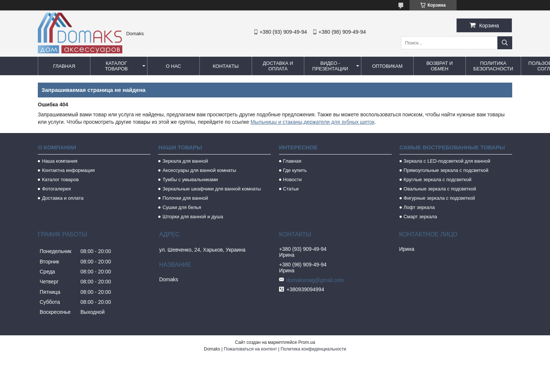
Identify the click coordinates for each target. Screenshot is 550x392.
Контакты (226, 66)
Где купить (295, 170)
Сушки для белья (182, 207)
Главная (64, 66)
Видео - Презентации (330, 66)
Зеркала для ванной (185, 161)
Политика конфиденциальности (313, 349)
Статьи (291, 189)
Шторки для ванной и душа (193, 217)
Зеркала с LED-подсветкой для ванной (447, 161)
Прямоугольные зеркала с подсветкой (446, 170)
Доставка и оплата (278, 66)
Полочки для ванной (185, 198)
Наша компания (60, 161)
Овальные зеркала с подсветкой (440, 189)
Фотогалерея (56, 189)
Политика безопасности (493, 66)
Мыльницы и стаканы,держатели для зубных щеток (312, 122)
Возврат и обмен (439, 66)
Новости (292, 180)
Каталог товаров (116, 66)
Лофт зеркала (419, 207)
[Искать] (505, 43)
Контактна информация (68, 170)
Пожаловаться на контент (250, 349)
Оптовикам (387, 66)
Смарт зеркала (420, 217)
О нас (174, 66)
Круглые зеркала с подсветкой (438, 180)
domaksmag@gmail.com (315, 280)
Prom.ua (307, 342)
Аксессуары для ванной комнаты (199, 170)
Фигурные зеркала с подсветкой (439, 198)
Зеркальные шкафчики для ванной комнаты (212, 189)
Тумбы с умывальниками (190, 180)
